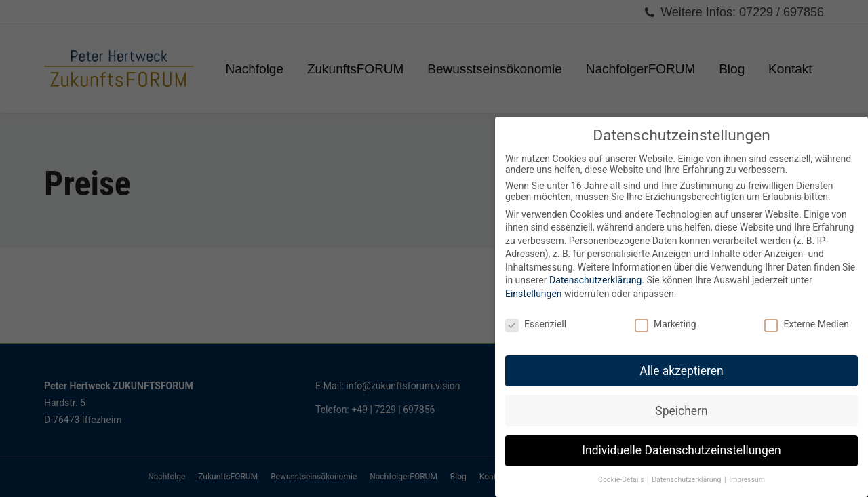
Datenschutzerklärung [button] (687, 480)
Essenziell (536, 324)
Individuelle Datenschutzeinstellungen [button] (681, 450)
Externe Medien (806, 324)
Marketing (666, 324)
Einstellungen (534, 294)
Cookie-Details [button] (622, 480)
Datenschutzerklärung (595, 280)
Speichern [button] (681, 411)
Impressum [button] (747, 480)
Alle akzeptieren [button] (682, 371)
